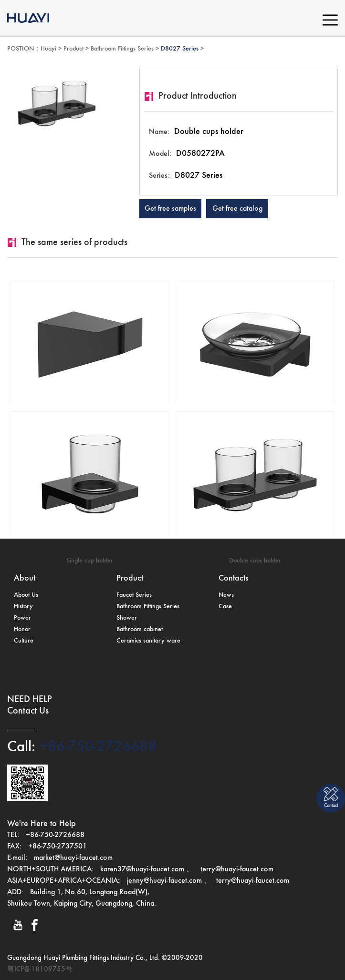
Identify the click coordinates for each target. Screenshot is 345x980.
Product (73, 49)
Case (225, 606)
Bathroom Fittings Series (122, 49)
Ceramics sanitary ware (148, 641)
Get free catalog (237, 209)
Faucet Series (134, 595)
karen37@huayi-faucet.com (142, 869)
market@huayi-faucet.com (73, 858)
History (23, 606)
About (25, 578)
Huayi (48, 49)
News (226, 595)
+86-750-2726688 (96, 747)
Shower (127, 618)
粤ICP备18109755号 (40, 969)
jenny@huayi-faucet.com (165, 881)
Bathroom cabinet (140, 629)
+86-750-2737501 (57, 847)
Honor (22, 629)
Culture (24, 641)
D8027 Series (180, 49)
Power (22, 618)
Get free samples (170, 209)
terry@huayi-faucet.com (236, 869)
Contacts (233, 578)
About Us (26, 595)
